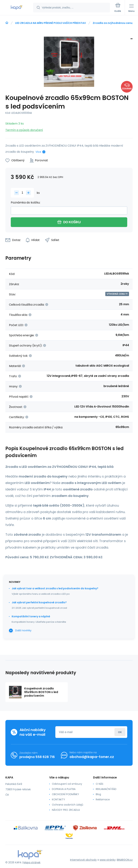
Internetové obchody (83, 860)
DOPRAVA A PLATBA (64, 789)
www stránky (108, 860)
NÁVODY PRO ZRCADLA (66, 810)
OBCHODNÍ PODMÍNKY (65, 794)
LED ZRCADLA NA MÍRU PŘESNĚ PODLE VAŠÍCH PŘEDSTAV (50, 23)
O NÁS (100, 784)
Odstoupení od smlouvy (67, 784)
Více (38, 152)
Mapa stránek (32, 862)
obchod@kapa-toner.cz (92, 757)
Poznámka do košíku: (26, 203)
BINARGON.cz (125, 860)
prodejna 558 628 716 (37, 757)
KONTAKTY (58, 799)
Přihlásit (120, 732)
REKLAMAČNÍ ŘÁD (106, 789)
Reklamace (103, 799)
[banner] (17, 8)
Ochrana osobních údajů (68, 805)
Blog (98, 794)
